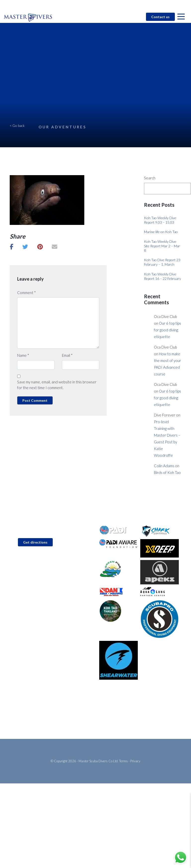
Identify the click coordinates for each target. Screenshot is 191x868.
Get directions (35, 542)
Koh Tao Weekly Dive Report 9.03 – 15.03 (160, 220)
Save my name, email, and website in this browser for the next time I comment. (57, 385)
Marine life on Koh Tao (161, 232)
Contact (116, 5)
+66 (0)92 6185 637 (32, 563)
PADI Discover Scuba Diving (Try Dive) (39, 701)
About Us (106, 701)
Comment (26, 293)
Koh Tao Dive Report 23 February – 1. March (162, 262)
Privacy (135, 761)
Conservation (110, 709)
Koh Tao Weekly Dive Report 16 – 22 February (163, 276)
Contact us (160, 17)
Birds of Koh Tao (167, 472)
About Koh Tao (111, 725)
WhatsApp (25, 571)
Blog (131, 5)
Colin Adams (164, 466)
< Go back (17, 126)
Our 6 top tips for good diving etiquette (167, 330)
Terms (123, 761)
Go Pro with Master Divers (30, 725)
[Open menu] (181, 17)
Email (67, 355)
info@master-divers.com (36, 555)
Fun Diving (18, 717)
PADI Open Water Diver (28, 709)
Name (23, 355)
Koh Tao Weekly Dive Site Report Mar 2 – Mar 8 (162, 246)
